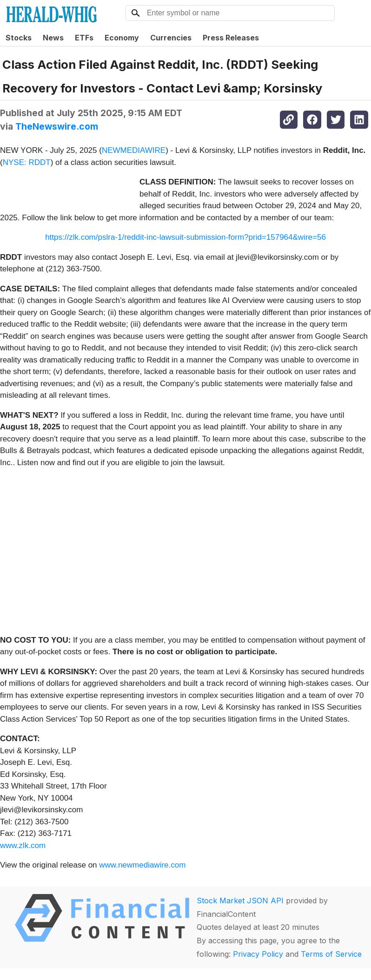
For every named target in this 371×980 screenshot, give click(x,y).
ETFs (84, 38)
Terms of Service (331, 954)
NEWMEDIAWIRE (134, 150)
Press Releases (231, 38)
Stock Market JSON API (240, 901)
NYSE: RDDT (27, 162)
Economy (122, 38)
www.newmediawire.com (142, 865)
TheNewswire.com (57, 126)
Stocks (19, 38)
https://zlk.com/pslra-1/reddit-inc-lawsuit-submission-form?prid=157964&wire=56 (185, 237)
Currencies (171, 38)
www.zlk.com (23, 845)
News (53, 38)
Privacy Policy (258, 954)
